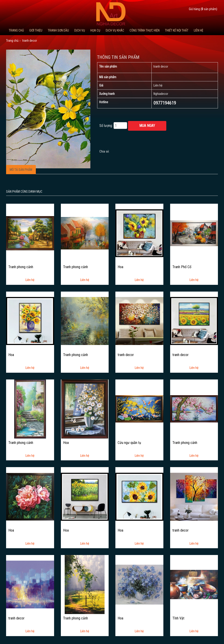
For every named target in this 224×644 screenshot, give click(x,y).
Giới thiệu (36, 30)
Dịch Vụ (80, 30)
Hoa (120, 267)
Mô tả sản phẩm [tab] (21, 170)
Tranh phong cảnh (21, 267)
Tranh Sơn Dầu (58, 30)
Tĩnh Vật (178, 618)
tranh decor (126, 355)
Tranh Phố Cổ (182, 267)
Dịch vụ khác (115, 30)
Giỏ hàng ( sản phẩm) (203, 9)
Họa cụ (95, 30)
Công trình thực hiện (145, 30)
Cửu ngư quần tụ (129, 443)
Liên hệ (199, 30)
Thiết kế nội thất (177, 30)
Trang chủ (16, 30)
